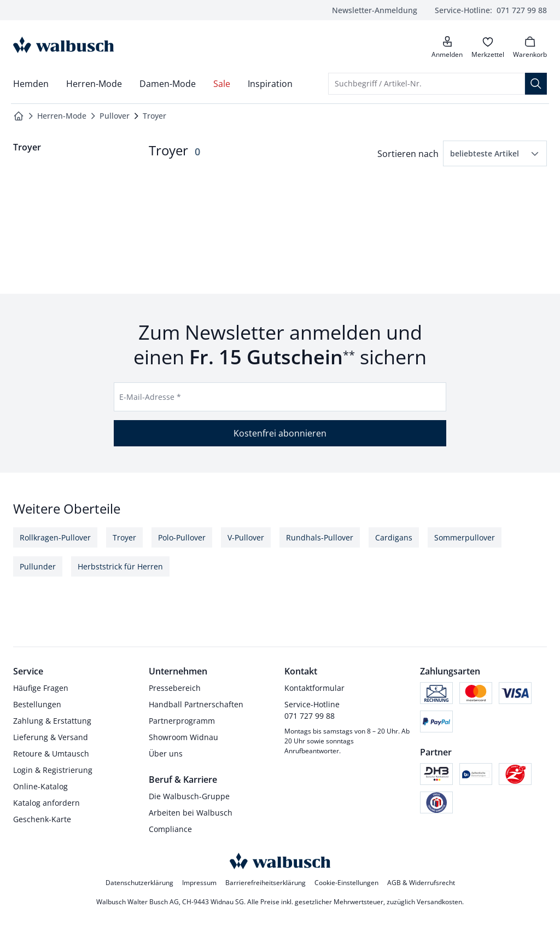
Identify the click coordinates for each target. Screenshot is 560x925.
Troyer (124, 537)
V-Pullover (246, 537)
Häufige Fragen (41, 688)
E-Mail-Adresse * (150, 397)
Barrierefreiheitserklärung (266, 883)
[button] (495, 153)
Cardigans (394, 537)
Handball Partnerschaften (196, 704)
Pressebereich (175, 688)
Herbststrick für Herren (120, 566)
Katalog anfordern (46, 803)
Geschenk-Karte (42, 819)
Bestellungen (37, 704)
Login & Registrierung (53, 770)
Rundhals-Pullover (320, 537)
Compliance (170, 829)
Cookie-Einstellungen (346, 883)
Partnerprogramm (182, 721)
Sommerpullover (465, 537)
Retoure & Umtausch (51, 754)
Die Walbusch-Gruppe (189, 796)
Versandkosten (439, 902)
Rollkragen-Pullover (55, 537)
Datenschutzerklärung (139, 883)
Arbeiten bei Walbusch (191, 813)
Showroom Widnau (183, 737)
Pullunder (38, 566)
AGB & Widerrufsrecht (421, 883)
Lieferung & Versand (51, 737)
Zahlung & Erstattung (52, 721)
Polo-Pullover (182, 537)
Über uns (166, 754)
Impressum (199, 883)
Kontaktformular (314, 688)
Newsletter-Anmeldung (375, 10)
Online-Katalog (40, 786)
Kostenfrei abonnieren (280, 433)
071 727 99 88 (491, 10)
